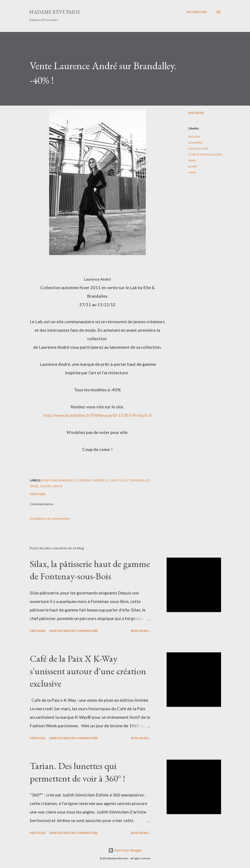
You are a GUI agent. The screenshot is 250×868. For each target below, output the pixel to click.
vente (192, 172)
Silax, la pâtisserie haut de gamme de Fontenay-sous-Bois (90, 570)
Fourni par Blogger (125, 850)
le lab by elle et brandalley (205, 154)
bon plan (194, 136)
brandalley (195, 142)
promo (193, 166)
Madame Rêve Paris (54, 12)
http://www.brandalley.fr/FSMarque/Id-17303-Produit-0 (97, 415)
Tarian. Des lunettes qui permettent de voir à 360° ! (77, 772)
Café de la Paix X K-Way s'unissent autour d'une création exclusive (88, 671)
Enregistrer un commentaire (50, 518)
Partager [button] (196, 113)
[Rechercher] (197, 12)
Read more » (141, 631)
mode (192, 160)
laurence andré (198, 148)
